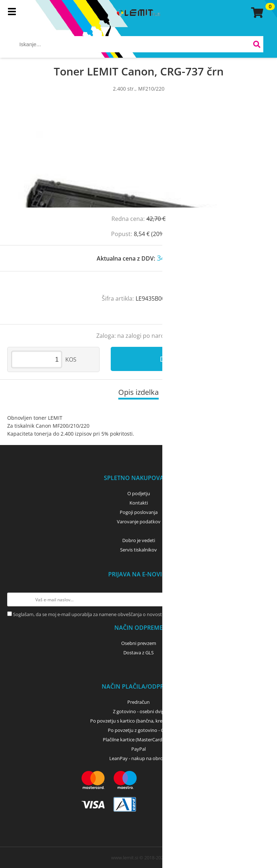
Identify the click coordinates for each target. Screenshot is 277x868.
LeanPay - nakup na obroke (139, 758)
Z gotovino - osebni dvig (138, 711)
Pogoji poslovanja (139, 512)
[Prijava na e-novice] (263, 599)
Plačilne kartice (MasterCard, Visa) (139, 740)
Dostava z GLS (138, 653)
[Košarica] (256, 13)
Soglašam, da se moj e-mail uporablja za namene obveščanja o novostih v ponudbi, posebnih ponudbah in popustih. (137, 614)
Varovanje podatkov (139, 522)
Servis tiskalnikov (138, 550)
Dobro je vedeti (139, 540)
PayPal (138, 749)
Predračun (138, 702)
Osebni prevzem (139, 643)
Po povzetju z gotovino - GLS (138, 730)
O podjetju (139, 493)
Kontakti (139, 503)
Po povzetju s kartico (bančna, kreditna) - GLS (138, 721)
